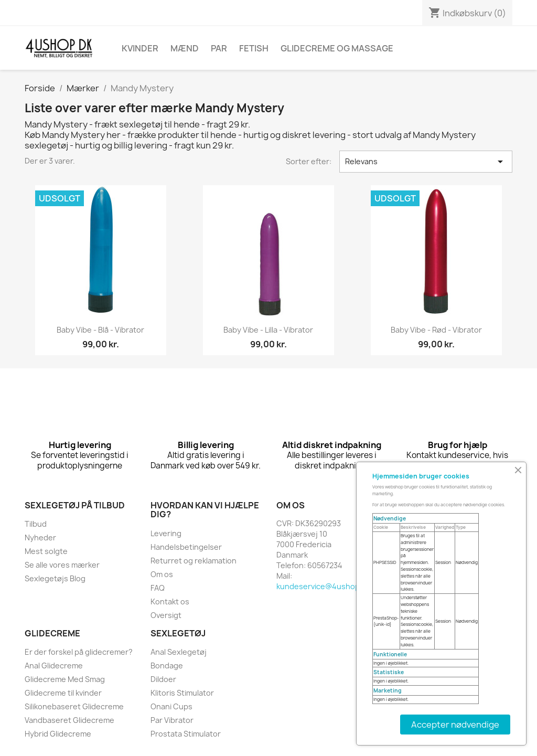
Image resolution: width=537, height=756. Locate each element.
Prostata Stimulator (186, 734)
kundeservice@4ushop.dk (323, 586)
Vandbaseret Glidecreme (69, 720)
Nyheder (40, 537)
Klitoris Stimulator (182, 693)
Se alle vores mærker (62, 565)
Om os (162, 574)
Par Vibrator (172, 720)
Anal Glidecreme (54, 666)
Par (219, 48)
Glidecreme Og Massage (337, 48)
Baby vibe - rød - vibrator (436, 330)
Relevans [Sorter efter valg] (426, 162)
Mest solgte (46, 551)
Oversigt (166, 615)
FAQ (158, 588)
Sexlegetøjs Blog (55, 578)
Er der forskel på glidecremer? (79, 652)
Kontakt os (170, 601)
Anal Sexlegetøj (179, 652)
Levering (166, 533)
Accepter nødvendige (455, 725)
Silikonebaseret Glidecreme (74, 706)
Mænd (185, 48)
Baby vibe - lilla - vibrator (268, 330)
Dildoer (163, 679)
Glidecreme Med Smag (65, 679)
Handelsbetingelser (186, 547)
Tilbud (36, 524)
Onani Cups (171, 706)
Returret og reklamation (194, 561)
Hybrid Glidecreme (58, 734)
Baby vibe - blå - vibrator (100, 330)
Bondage (167, 666)
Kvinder (140, 48)
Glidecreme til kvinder (63, 693)
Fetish (254, 48)
